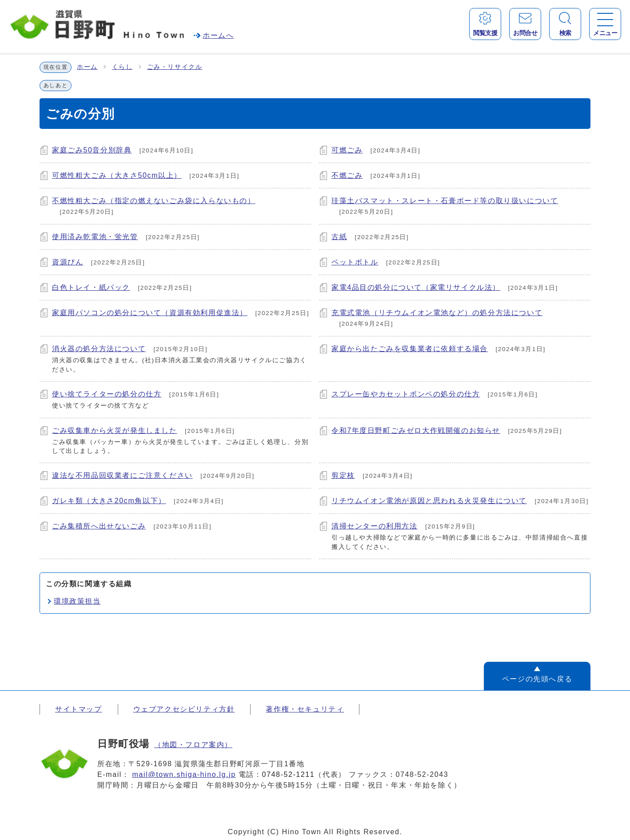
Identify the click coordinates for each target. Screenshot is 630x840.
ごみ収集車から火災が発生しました (115, 430)
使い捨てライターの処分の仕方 (107, 394)
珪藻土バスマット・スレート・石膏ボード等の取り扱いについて (445, 201)
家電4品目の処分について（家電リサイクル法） (416, 287)
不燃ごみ (347, 175)
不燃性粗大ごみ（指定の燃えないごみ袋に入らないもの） (154, 201)
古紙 (339, 237)
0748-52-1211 (289, 774)
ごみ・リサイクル (175, 67)
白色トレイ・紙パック (91, 287)
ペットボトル (355, 262)
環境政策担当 (77, 601)
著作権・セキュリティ (305, 709)
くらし (122, 67)
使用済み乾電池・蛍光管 (95, 237)
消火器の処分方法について (99, 349)
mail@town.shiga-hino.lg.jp (184, 774)
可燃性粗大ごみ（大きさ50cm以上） (117, 175)
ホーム (87, 67)
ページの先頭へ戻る (537, 679)
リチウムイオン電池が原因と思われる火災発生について (429, 501)
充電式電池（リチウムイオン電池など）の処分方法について (437, 313)
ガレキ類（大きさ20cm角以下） (109, 501)
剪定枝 (343, 475)
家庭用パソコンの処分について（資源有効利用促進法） (150, 313)
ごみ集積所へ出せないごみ (99, 526)
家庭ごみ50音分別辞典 (92, 150)
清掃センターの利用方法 (375, 526)
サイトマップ (79, 709)
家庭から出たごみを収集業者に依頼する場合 (410, 349)
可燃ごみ (347, 150)
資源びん (68, 262)
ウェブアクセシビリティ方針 (184, 709)
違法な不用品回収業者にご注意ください (122, 475)
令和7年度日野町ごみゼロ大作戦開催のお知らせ (416, 430)
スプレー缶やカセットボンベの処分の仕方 (406, 394)
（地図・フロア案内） (193, 745)
